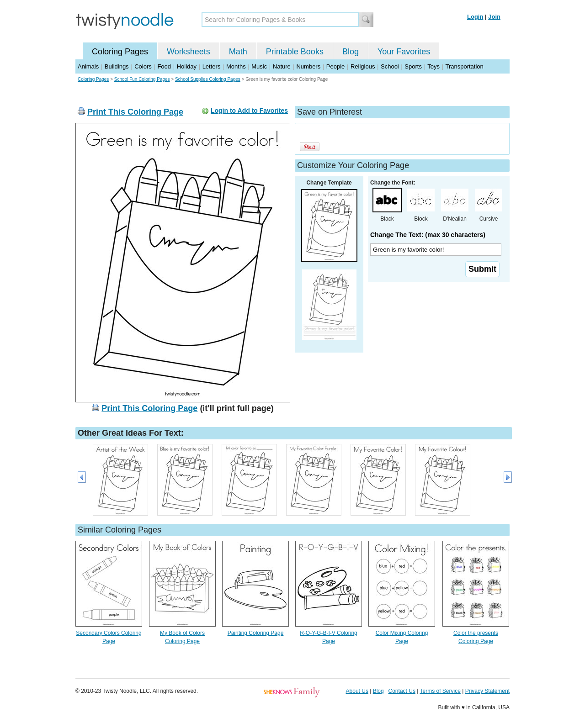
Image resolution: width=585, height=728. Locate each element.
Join (494, 17)
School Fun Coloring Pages (142, 79)
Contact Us (402, 691)
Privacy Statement (487, 691)
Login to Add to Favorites (249, 111)
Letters (212, 66)
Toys (433, 66)
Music (259, 66)
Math (238, 52)
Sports (413, 66)
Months (236, 66)
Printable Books (295, 52)
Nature (282, 66)
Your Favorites (404, 52)
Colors (143, 66)
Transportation (464, 66)
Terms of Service (440, 691)
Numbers (308, 66)
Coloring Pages (120, 52)
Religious (363, 66)
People (335, 66)
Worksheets (189, 52)
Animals (88, 66)
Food (164, 66)
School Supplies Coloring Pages (208, 79)
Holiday (187, 66)
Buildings (117, 66)
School (390, 66)
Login (475, 17)
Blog (351, 52)
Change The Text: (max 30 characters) (428, 235)
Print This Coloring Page (135, 112)
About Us (357, 691)
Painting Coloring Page (256, 633)
